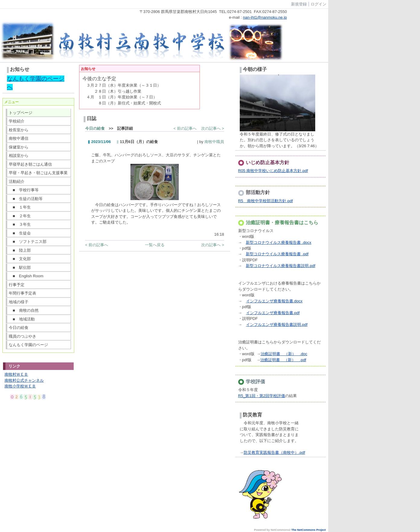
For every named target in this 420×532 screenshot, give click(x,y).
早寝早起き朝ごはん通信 (30, 164)
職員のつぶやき (22, 336)
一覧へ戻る (155, 245)
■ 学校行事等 (24, 190)
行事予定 (17, 285)
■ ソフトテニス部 (28, 242)
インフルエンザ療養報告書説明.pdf (277, 325)
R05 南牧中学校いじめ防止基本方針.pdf (273, 171)
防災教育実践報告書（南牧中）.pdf (274, 452)
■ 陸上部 (20, 250)
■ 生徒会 (20, 233)
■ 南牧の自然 (24, 310)
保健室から (19, 147)
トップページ (21, 113)
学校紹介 (17, 121)
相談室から (19, 156)
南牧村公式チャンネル (24, 380)
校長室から (19, 130)
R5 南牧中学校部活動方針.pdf (266, 201)
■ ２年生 (20, 216)
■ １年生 (20, 207)
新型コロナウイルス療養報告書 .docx (279, 242)
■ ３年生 (20, 224)
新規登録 (299, 4)
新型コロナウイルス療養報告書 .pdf (277, 254)
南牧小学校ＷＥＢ (20, 386)
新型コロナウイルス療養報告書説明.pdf (281, 266)
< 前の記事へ (185, 128)
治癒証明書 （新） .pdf (283, 360)
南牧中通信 (19, 138)
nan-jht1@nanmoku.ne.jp (265, 17)
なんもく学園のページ (28, 345)
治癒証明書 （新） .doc (284, 354)
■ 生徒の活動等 (26, 199)
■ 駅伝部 (20, 268)
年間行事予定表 (22, 293)
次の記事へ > (213, 128)
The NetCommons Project (309, 530)
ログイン (319, 4)
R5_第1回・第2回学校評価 (262, 396)
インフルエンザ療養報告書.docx (274, 301)
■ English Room (26, 276)
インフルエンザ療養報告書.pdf (273, 313)
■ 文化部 (20, 259)
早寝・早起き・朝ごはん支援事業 (38, 173)
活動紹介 (17, 182)
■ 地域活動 (22, 319)
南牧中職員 (214, 142)
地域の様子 (19, 302)
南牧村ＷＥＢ (16, 374)
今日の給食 (19, 328)
